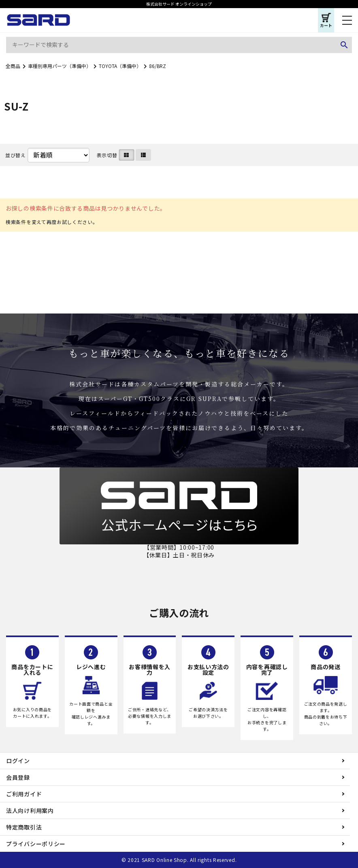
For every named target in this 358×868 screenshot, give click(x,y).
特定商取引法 (24, 827)
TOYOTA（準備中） (120, 66)
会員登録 (18, 777)
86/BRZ (158, 66)
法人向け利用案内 (30, 810)
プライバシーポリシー (36, 844)
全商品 (13, 66)
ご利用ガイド (24, 794)
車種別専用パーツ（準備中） (60, 66)
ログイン (18, 761)
